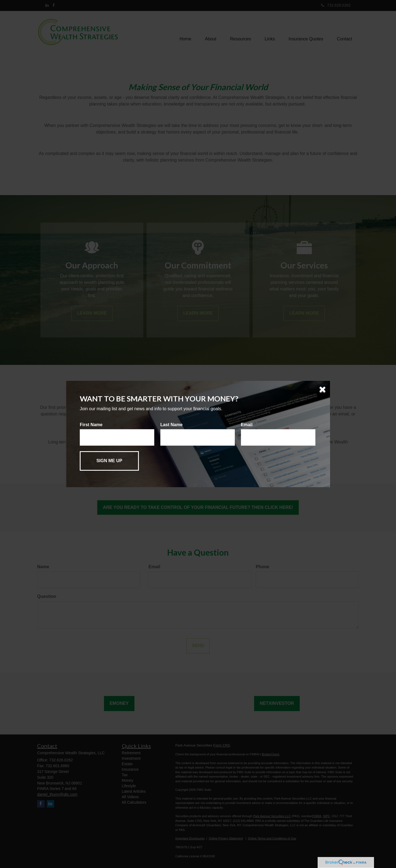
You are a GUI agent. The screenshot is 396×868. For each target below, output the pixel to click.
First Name (91, 425)
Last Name (171, 425)
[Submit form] (109, 461)
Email (247, 425)
